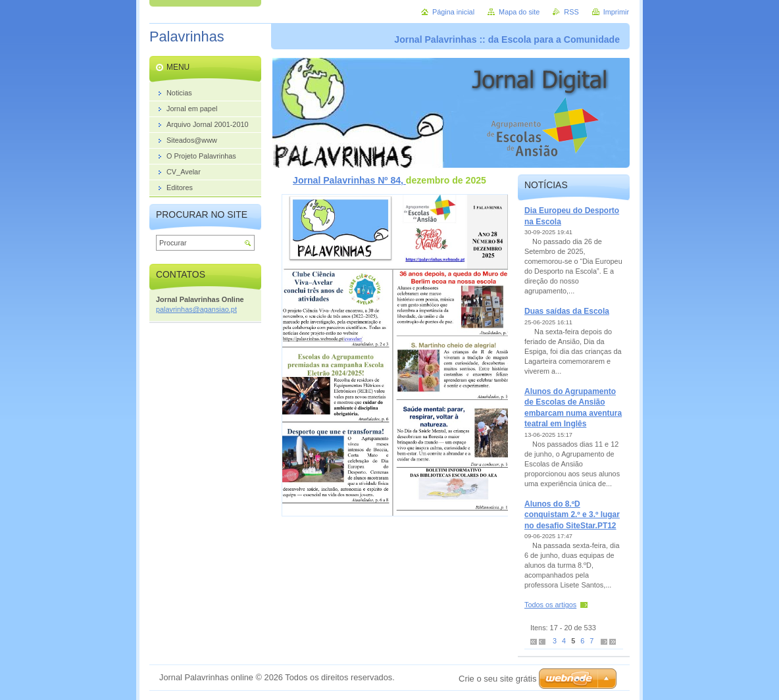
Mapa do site (519, 12)
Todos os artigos (550, 605)
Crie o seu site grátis (498, 679)
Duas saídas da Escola (567, 311)
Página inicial (453, 12)
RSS (571, 12)
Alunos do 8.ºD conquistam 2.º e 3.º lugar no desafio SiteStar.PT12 (572, 515)
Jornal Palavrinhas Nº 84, (349, 180)
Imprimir (616, 12)
